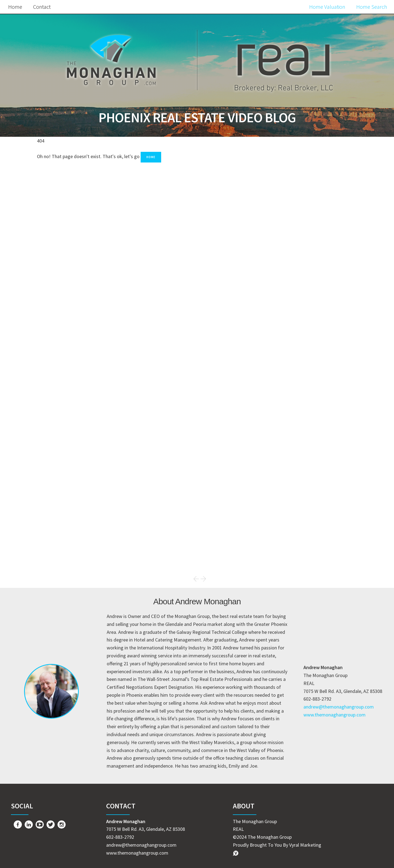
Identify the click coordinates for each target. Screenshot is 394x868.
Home (15, 7)
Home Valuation (327, 7)
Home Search (372, 7)
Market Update (293, 476)
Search (343, 187)
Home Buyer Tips (295, 510)
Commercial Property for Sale (310, 556)
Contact (42, 7)
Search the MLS (312, 435)
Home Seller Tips (295, 499)
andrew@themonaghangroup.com (339, 707)
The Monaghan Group (301, 533)
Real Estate (289, 487)
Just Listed (288, 522)
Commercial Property (300, 545)
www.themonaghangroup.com (334, 715)
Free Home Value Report (312, 317)
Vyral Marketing (305, 845)
